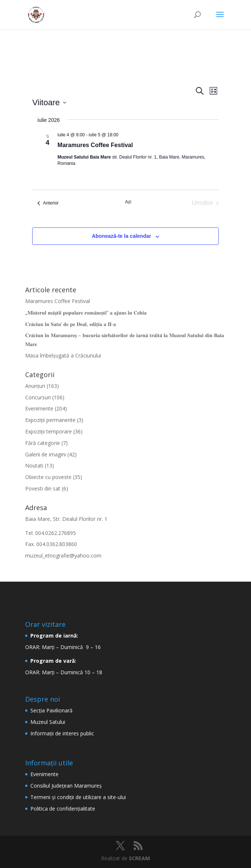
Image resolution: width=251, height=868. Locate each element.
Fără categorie (43, 443)
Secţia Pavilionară (51, 710)
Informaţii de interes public (62, 733)
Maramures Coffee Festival (95, 145)
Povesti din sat (43, 488)
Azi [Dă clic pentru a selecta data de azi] (128, 202)
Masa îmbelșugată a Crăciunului (63, 355)
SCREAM (139, 858)
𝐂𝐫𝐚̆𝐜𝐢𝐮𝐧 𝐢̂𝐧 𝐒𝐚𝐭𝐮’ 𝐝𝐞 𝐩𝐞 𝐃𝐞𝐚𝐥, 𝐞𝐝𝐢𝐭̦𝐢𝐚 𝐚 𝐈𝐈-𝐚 (71, 324)
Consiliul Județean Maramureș (66, 786)
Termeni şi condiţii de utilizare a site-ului (78, 797)
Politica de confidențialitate (63, 809)
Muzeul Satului (48, 722)
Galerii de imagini (46, 454)
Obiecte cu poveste (48, 477)
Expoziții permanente (50, 420)
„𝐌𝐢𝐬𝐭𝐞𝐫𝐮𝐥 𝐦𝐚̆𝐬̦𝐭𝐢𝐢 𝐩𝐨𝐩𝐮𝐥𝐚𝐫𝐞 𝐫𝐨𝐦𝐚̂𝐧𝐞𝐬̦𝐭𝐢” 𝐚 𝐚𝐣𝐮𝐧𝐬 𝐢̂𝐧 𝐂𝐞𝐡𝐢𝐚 (86, 312)
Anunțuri (35, 386)
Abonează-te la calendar (121, 236)
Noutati (34, 465)
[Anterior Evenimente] (48, 203)
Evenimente (39, 408)
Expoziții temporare (48, 431)
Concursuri (38, 397)
